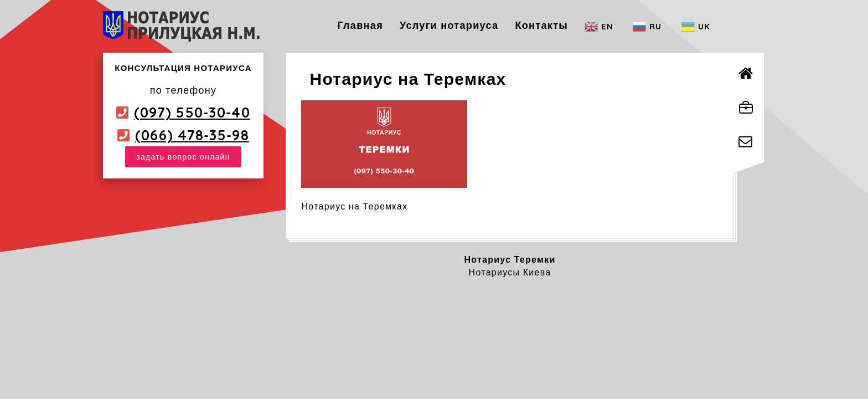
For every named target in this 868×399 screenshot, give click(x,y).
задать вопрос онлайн (183, 157)
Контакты (541, 25)
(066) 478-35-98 (192, 135)
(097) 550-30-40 (192, 112)
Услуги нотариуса (449, 25)
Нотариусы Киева (510, 272)
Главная (360, 25)
